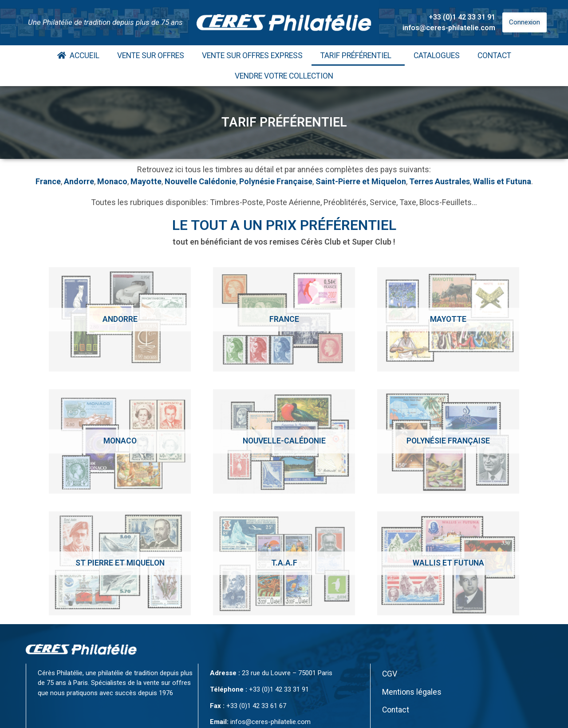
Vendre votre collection (284, 76)
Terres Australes (440, 181)
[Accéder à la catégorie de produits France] (284, 319)
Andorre (79, 181)
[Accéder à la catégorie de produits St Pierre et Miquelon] (120, 564)
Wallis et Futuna (502, 181)
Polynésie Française (276, 181)
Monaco (112, 181)
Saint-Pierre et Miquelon (361, 181)
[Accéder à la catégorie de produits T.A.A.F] (284, 564)
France (48, 181)
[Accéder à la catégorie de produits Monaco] (120, 441)
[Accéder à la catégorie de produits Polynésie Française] (448, 441)
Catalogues (437, 55)
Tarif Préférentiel (358, 55)
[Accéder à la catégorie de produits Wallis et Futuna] (448, 564)
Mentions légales (412, 692)
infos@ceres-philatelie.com (449, 28)
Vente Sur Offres (151, 55)
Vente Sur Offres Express (252, 55)
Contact (494, 55)
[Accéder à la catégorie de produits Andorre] (120, 319)
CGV (390, 674)
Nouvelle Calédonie (200, 181)
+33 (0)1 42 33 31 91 (462, 17)
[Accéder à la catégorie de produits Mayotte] (448, 319)
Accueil (78, 55)
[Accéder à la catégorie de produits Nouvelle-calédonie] (284, 441)
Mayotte (146, 181)
